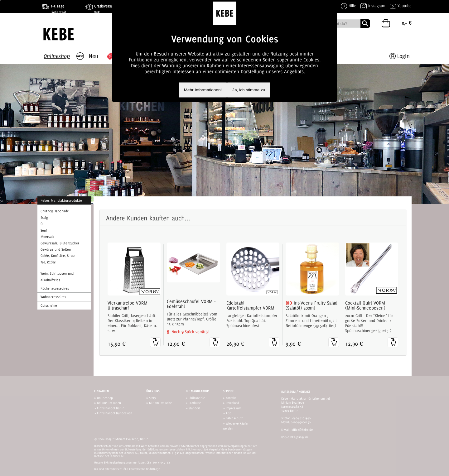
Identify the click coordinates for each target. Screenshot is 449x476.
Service (228, 391)
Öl (42, 224)
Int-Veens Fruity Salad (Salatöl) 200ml (311, 305)
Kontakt (231, 398)
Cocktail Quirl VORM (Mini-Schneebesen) (365, 305)
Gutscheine (49, 305)
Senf (44, 230)
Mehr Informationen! (203, 90)
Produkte (195, 403)
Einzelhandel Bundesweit (115, 413)
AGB (229, 413)
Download (232, 403)
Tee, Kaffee (48, 262)
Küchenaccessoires (55, 288)
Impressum (234, 408)
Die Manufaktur (197, 391)
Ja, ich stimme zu (249, 90)
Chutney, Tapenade (55, 211)
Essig (44, 218)
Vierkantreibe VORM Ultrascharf (128, 305)
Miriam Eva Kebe (160, 403)
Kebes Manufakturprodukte (61, 200)
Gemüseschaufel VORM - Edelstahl (191, 304)
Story (152, 398)
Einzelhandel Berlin (111, 408)
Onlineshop (105, 398)
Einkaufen (101, 391)
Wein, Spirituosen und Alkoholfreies (57, 276)
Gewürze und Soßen (56, 249)
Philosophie (197, 398)
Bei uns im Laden (109, 403)
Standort (194, 408)
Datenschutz (234, 418)
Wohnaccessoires (53, 297)
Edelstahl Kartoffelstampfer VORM (250, 305)
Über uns (153, 391)
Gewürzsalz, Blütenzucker (60, 243)
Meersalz (47, 237)
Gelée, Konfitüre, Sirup (58, 256)
